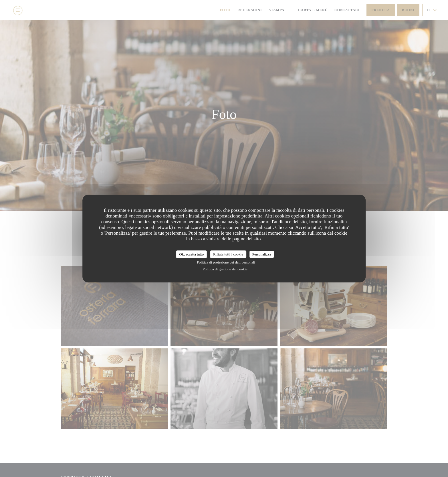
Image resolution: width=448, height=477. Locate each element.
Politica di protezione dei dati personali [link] (226, 262)
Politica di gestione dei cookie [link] (225, 269)
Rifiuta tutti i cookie (228, 254)
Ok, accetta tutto (192, 254)
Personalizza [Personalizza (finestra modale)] (262, 254)
